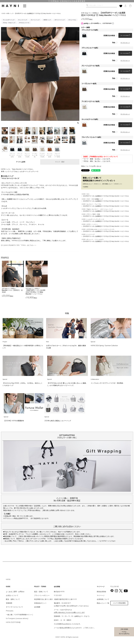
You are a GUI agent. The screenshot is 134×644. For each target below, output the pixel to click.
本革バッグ (10, 13)
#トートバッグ (35, 20)
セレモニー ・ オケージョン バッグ (102, 209)
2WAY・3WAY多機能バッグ (95, 199)
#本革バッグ (47, 20)
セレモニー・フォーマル (94, 204)
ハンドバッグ (91, 234)
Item (88, 194)
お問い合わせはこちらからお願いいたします (69, 612)
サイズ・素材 (60, 162)
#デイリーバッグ (60, 20)
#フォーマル (72, 20)
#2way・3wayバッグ (9, 23)
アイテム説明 (21, 162)
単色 (99, 214)
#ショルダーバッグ (9, 20)
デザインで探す (91, 214)
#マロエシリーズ (24, 23)
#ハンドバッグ (23, 20)
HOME (3, 13)
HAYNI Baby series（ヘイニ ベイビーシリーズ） (101, 229)
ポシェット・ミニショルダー (95, 239)
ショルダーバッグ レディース (95, 219)
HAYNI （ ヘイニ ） (92, 224)
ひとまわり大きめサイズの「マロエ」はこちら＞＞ (19, 245)
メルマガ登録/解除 (119, 603)
